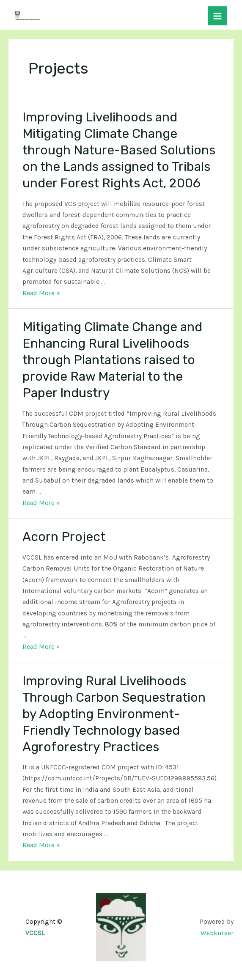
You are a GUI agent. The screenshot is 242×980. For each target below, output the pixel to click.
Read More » (41, 293)
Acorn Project (64, 537)
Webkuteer (217, 933)
